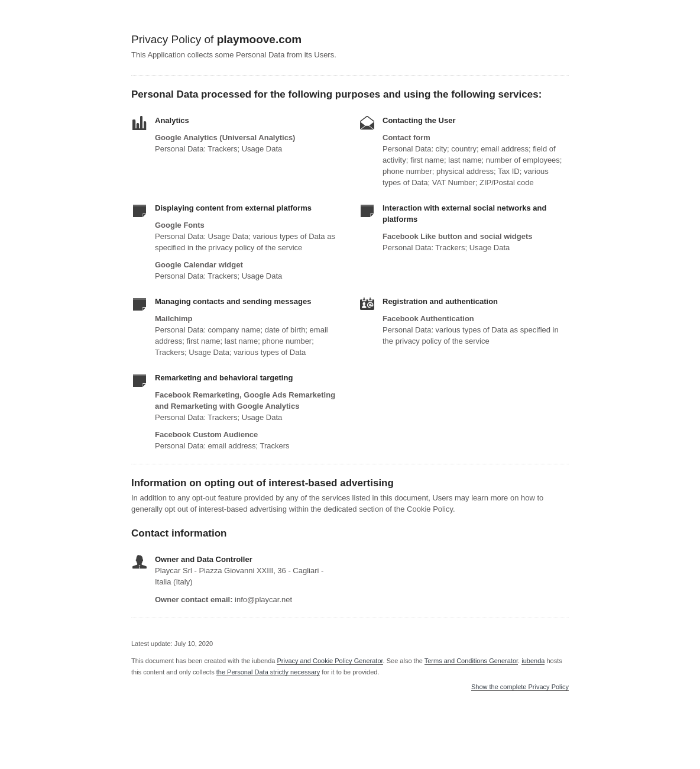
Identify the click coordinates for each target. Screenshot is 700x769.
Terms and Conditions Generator (471, 661)
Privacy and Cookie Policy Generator (330, 661)
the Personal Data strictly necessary (268, 672)
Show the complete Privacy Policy (520, 687)
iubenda (533, 661)
